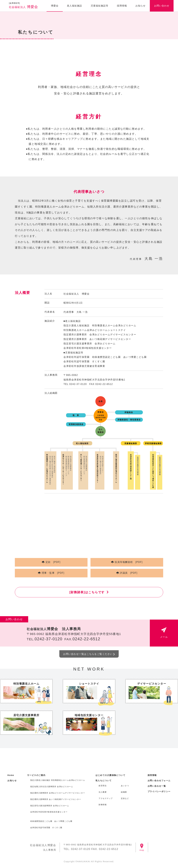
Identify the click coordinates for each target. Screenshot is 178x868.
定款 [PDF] (53, 562)
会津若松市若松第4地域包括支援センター (49, 812)
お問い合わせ (162, 6)
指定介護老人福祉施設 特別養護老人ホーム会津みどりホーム (58, 780)
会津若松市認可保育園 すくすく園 (46, 828)
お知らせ (140, 6)
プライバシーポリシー (159, 791)
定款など (125, 798)
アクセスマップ (106, 798)
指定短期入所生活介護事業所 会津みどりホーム (52, 787)
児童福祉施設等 (99, 6)
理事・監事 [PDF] (53, 573)
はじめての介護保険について (111, 775)
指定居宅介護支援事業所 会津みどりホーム (50, 806)
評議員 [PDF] (129, 573)
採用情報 (122, 6)
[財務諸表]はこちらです (87, 592)
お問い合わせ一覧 (157, 786)
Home (11, 775)
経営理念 (103, 786)
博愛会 (23, 5)
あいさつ (125, 786)
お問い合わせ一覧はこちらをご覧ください (88, 654)
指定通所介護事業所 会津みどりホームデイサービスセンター (58, 793)
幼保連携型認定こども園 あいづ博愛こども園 (51, 821)
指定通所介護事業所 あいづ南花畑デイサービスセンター (56, 799)
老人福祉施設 (74, 6)
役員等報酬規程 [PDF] (129, 562)
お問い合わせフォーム (159, 781)
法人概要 (103, 792)
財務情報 (103, 805)
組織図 (124, 792)
